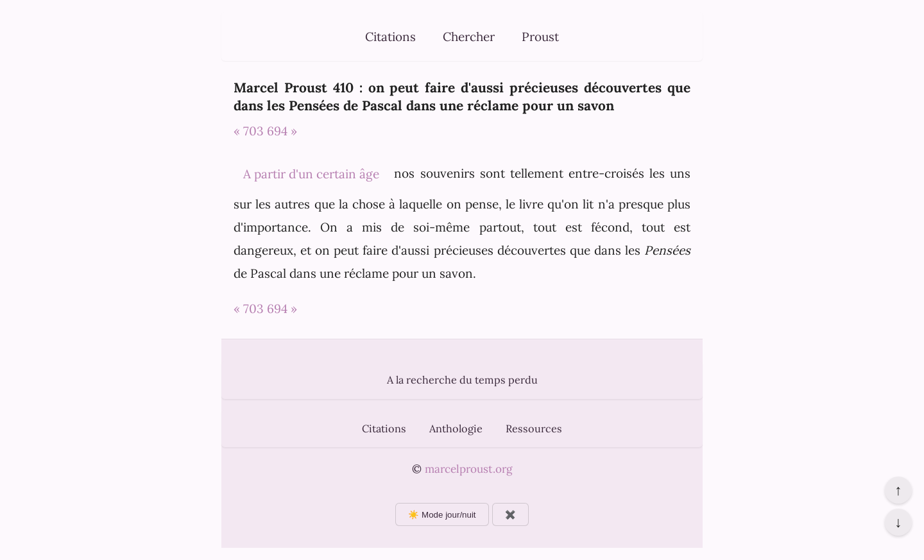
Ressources (534, 428)
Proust (540, 37)
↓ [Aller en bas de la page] (898, 522)
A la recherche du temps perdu (462, 380)
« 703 (249, 131)
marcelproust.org (468, 469)
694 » (282, 131)
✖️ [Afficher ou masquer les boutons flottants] (510, 515)
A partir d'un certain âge (311, 174)
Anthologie (456, 428)
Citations (390, 37)
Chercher (469, 37)
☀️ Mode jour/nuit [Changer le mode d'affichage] (442, 515)
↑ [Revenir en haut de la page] (898, 490)
